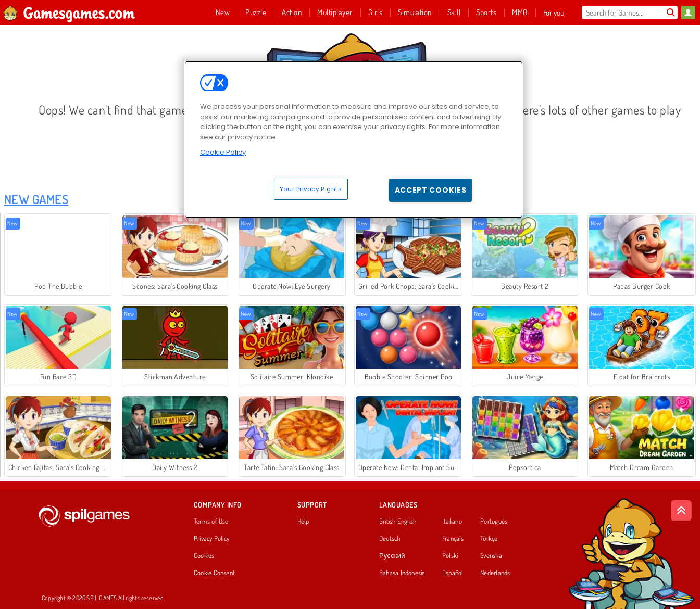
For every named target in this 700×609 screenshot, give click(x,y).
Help (303, 522)
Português (494, 522)
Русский (392, 556)
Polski (450, 556)
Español (453, 573)
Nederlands (495, 573)
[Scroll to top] (681, 511)
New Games (36, 199)
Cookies (204, 556)
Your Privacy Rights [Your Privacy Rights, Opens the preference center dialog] (311, 189)
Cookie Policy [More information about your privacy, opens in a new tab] (223, 152)
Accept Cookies (431, 190)
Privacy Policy (211, 539)
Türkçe (489, 539)
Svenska (491, 556)
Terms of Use (211, 522)
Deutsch (390, 539)
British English (398, 522)
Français (453, 539)
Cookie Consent (214, 573)
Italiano (452, 522)
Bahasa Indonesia (402, 573)
